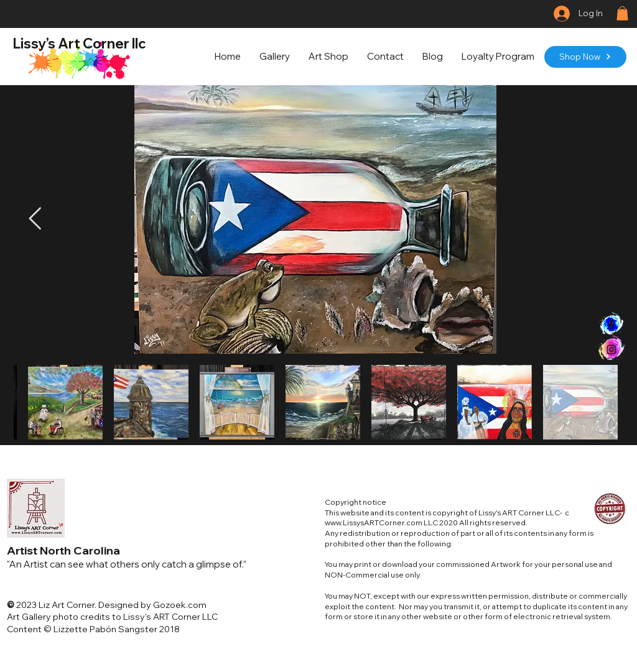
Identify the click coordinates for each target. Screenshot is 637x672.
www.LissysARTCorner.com (374, 522)
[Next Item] (35, 219)
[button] (622, 13)
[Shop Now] (585, 57)
